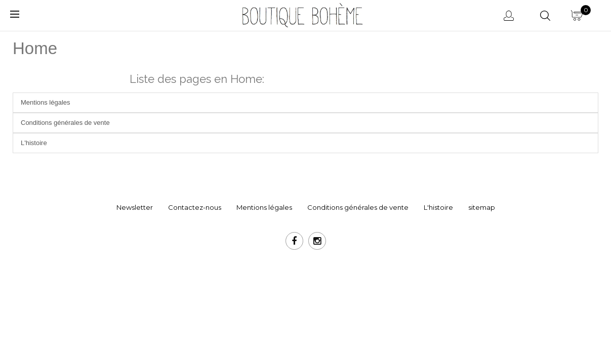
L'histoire (34, 143)
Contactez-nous (195, 207)
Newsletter (135, 207)
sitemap (482, 207)
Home (35, 48)
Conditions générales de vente (65, 123)
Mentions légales (46, 102)
